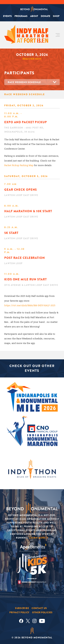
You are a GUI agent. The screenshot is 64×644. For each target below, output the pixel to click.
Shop (56, 16)
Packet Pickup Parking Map (19, 165)
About (34, 16)
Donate (45, 16)
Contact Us (39, 608)
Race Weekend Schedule (24, 82)
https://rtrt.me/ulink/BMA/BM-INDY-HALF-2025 (30, 306)
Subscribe (22, 608)
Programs (21, 16)
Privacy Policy (19, 612)
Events (7, 16)
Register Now (32, 59)
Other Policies (42, 612)
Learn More (38, 538)
